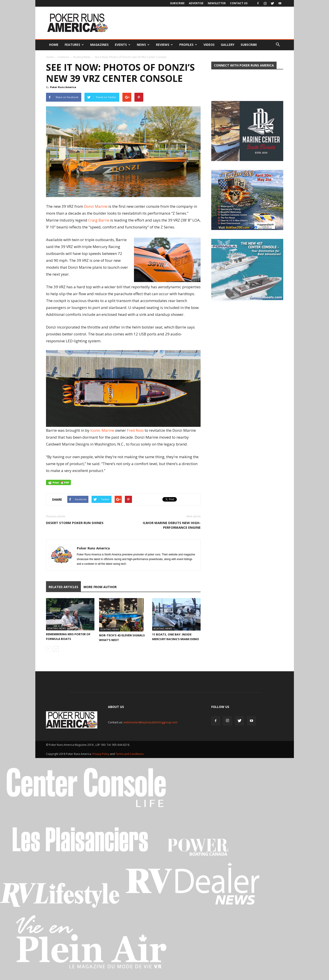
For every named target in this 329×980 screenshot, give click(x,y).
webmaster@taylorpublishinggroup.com (151, 722)
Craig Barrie (99, 220)
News (143, 45)
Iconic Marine (102, 430)
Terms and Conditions (130, 754)
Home (54, 45)
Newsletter (217, 3)
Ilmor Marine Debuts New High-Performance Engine (172, 525)
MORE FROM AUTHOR (100, 587)
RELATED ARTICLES (63, 587)
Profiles (188, 45)
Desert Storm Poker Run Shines (75, 523)
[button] (278, 45)
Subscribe (177, 3)
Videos (209, 45)
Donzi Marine (96, 206)
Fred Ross (135, 430)
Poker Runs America (63, 87)
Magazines (99, 45)
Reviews (164, 45)
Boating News (82, 57)
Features (74, 45)
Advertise (196, 3)
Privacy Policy (101, 754)
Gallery (228, 45)
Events (123, 45)
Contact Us (239, 3)
